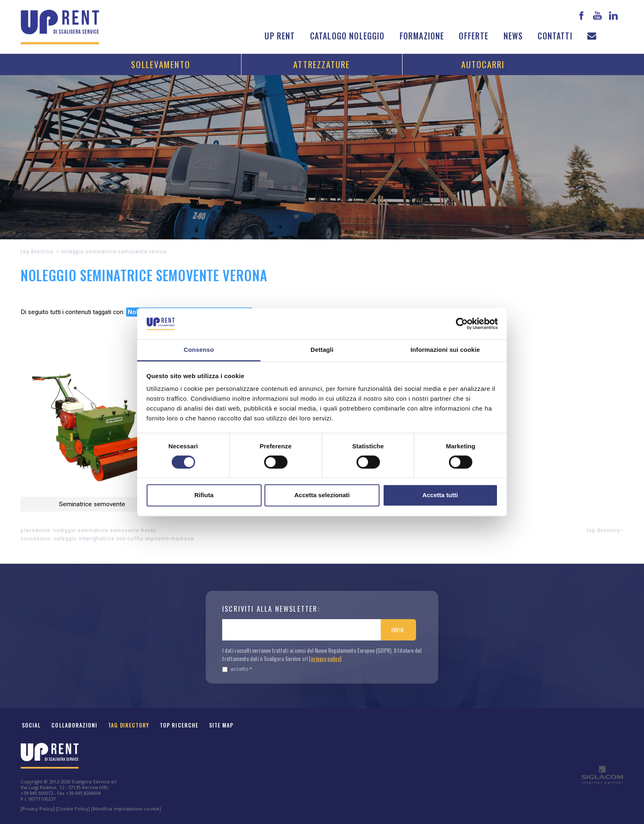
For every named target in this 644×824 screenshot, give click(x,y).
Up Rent (280, 36)
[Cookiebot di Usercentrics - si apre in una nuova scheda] (462, 324)
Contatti (555, 36)
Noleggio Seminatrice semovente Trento (105, 530)
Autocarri (483, 64)
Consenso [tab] (199, 350)
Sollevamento (161, 64)
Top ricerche (179, 725)
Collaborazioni (74, 725)
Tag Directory (129, 725)
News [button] (513, 36)
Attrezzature (322, 64)
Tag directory (37, 251)
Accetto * (237, 669)
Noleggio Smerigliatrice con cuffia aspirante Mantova (124, 538)
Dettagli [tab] (322, 350)
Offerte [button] (474, 36)
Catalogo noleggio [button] (347, 36)
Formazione (422, 36)
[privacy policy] (325, 658)
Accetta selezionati (322, 495)
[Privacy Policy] (38, 809)
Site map (221, 725)
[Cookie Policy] (73, 809)
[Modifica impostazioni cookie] (126, 809)
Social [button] (31, 725)
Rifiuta (204, 495)
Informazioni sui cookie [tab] (445, 350)
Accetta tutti (440, 495)
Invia (398, 630)
